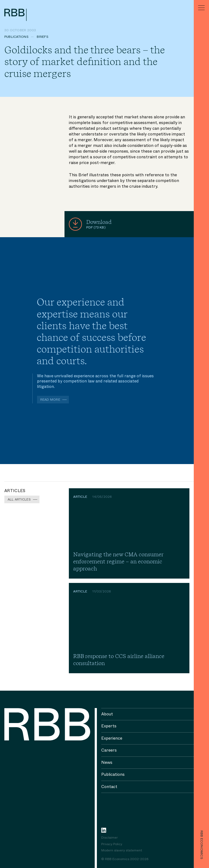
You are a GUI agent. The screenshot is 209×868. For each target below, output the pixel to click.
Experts (109, 726)
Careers (109, 750)
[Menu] (201, 8)
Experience (112, 738)
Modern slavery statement (122, 851)
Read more (50, 400)
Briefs (42, 37)
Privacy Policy (112, 844)
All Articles (19, 499)
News (107, 762)
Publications (16, 37)
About (107, 714)
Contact (109, 787)
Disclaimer (110, 838)
